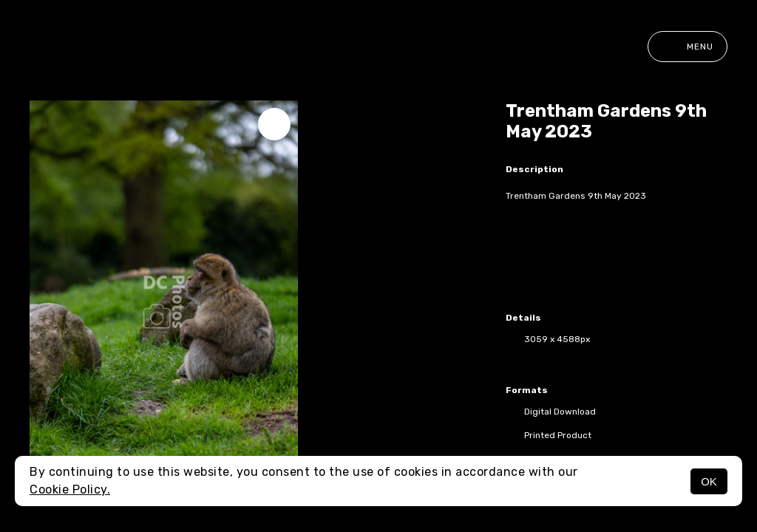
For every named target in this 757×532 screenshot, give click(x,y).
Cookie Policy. (70, 490)
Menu (688, 47)
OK (709, 481)
